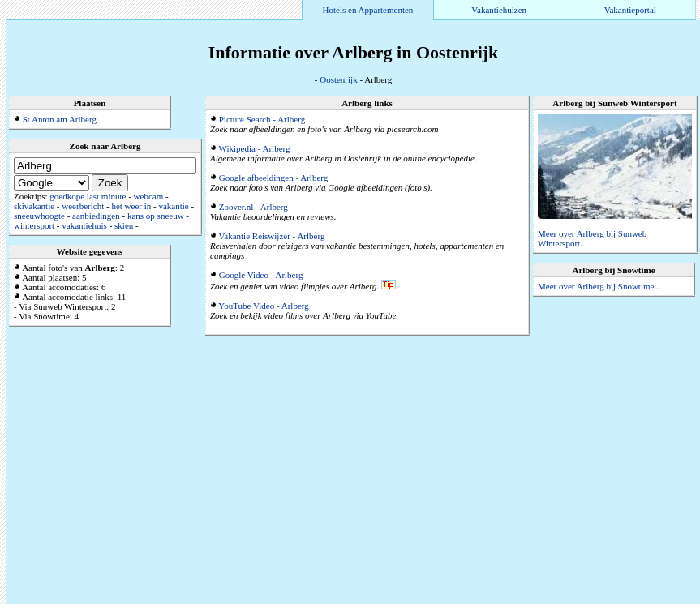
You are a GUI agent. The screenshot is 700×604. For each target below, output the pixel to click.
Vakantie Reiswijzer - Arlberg (272, 236)
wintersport (34, 225)
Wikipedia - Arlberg (255, 148)
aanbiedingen (96, 216)
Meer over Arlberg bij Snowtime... (599, 286)
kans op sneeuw (156, 216)
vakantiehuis (84, 225)
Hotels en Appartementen (368, 10)
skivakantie (34, 206)
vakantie (173, 206)
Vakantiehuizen (499, 10)
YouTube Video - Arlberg (263, 306)
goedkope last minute (88, 196)
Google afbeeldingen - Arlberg (274, 178)
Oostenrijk (338, 79)
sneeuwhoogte (39, 216)
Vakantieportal (630, 10)
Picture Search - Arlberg (262, 119)
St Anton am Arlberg (60, 119)
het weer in (131, 206)
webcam (149, 196)
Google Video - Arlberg (261, 275)
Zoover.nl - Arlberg (253, 207)
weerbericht (83, 206)
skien (124, 225)
